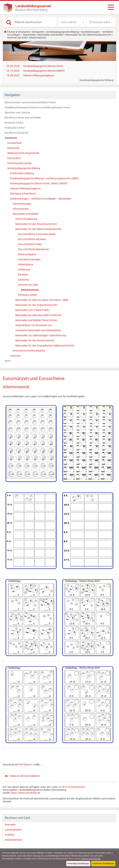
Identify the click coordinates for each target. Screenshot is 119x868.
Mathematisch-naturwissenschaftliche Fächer (30, 102)
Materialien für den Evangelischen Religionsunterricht (45, 346)
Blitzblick (23, 275)
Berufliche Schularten (16, 133)
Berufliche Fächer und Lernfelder (23, 118)
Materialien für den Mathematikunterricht (89, 35)
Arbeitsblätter (26, 264)
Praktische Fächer (15, 128)
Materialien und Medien (51, 35)
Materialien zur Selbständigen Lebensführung (41, 335)
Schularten (38, 32)
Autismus (15, 356)
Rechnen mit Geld (17, 38)
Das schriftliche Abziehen (32, 239)
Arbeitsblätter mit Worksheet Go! (34, 325)
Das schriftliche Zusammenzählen (37, 234)
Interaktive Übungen (29, 259)
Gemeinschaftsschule (19, 163)
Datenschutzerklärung (91, 859)
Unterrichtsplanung (26, 219)
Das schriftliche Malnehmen (33, 249)
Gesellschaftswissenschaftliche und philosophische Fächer (37, 107)
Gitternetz (24, 280)
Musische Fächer (14, 123)
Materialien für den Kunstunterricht (35, 340)
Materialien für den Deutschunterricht (36, 224)
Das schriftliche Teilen (30, 244)
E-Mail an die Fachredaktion (24, 776)
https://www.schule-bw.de (25, 793)
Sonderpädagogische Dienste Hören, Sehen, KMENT (39, 183)
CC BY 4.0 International (72, 787)
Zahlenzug (24, 270)
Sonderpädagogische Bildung (62, 32)
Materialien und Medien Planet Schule (36, 320)
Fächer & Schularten (19, 32)
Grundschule (14, 143)
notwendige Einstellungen (78, 863)
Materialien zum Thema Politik (32, 310)
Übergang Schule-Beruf (23, 194)
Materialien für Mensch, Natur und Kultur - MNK (42, 300)
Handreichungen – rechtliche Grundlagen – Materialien (40, 199)
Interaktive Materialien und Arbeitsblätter (38, 330)
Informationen (21, 209)
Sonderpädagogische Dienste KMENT (44, 71)
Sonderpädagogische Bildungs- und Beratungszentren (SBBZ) (44, 178)
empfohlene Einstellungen (103, 863)
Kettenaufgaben (27, 254)
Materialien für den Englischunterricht (36, 305)
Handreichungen (22, 204)
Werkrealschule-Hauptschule (23, 153)
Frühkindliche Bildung (22, 173)
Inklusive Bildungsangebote (38, 75)
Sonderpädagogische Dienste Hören (43, 66)
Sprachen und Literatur (17, 113)
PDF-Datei (24, 765)
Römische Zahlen (28, 295)
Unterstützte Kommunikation (29, 351)
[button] (73, 22)
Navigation (12, 95)
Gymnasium (14, 158)
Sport (8, 361)
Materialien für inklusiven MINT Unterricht (38, 315)
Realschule (13, 148)
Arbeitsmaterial (30, 290)
